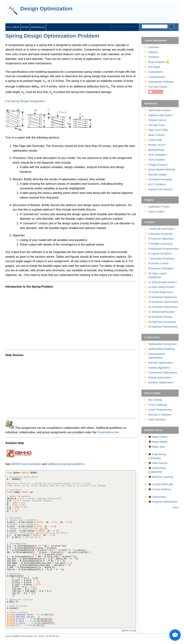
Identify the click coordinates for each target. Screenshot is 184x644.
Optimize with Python (160, 115)
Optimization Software (161, 82)
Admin (176, 508)
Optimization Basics (160, 110)
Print (133, 27)
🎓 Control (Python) (160, 489)
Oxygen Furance (158, 165)
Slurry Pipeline (157, 160)
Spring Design (156, 150)
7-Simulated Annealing (161, 259)
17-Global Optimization (161, 312)
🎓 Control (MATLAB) (161, 484)
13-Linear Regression (161, 292)
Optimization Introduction (163, 344)
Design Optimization (46, 9)
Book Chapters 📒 (159, 62)
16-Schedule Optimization (163, 307)
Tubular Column (157, 120)
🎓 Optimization (157, 497)
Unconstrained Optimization (157, 356)
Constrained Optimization (163, 373)
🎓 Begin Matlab (158, 442)
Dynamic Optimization (161, 382)
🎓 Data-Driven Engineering (157, 470)
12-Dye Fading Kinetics (162, 287)
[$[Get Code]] (129, 630)
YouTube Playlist (158, 87)
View (112, 27)
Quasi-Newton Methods (162, 170)
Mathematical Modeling (162, 349)
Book (25, 27)
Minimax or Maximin (160, 415)
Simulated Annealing (160, 179)
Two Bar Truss (157, 125)
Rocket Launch (157, 145)
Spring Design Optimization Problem (52, 36)
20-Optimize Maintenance (163, 327)
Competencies (157, 77)
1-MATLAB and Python (161, 229)
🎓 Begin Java (157, 447)
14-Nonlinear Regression (163, 297)
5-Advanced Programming (163, 249)
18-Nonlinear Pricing (160, 317)
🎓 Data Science (158, 463)
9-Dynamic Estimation (161, 268)
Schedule (38, 27)
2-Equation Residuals (161, 234)
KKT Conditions (157, 184)
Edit (118, 27)
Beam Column (156, 135)
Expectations (156, 72)
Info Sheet (154, 67)
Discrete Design (157, 175)
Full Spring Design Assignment (25, 101)
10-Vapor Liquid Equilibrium (157, 275)
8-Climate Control (158, 263)
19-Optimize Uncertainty (162, 322)
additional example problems (66, 464)
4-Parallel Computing (160, 244)
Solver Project (156, 212)
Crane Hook (155, 140)
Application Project (159, 207)
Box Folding (155, 400)
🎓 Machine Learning (160, 477)
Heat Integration (157, 155)
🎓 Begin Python (158, 437)
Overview (154, 47)
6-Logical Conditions (160, 254)
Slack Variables (157, 419)
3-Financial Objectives (161, 239)
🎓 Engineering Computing (157, 456)
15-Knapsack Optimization (163, 302)
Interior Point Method (160, 189)
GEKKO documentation (26, 464)
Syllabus (13, 27)
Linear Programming (160, 410)
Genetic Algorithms (159, 368)
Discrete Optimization (161, 363)
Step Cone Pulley (158, 130)
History (125, 27)
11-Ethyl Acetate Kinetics (163, 282)
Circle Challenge (158, 405)
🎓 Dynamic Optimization (163, 502)
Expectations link (108, 432)
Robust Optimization (160, 378)
